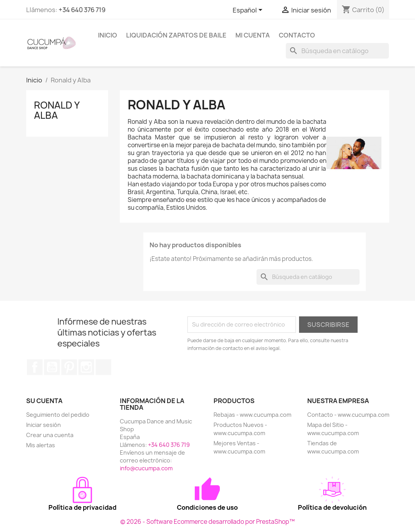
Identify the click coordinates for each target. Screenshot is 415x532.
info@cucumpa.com (146, 468)
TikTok (103, 367)
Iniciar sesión (44, 425)
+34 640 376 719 (82, 10)
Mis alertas (41, 445)
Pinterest (69, 367)
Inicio (108, 35)
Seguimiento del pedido (58, 415)
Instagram (86, 367)
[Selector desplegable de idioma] (249, 11)
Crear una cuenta (50, 435)
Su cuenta (44, 401)
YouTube (52, 367)
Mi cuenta (253, 35)
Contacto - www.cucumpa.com (348, 415)
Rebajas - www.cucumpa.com (252, 415)
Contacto (297, 35)
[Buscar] (337, 51)
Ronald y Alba (57, 110)
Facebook (35, 367)
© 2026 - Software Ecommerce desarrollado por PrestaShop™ (207, 522)
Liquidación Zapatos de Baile (176, 35)
